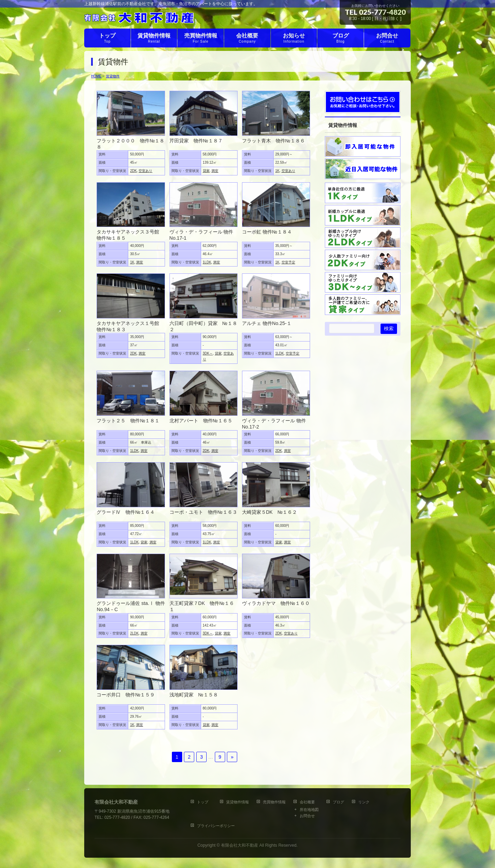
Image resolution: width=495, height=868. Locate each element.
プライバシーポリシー (216, 826)
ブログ (338, 802)
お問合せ (307, 816)
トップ (205, 802)
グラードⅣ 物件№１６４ (126, 512)
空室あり (145, 171)
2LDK (134, 633)
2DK (133, 171)
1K (277, 171)
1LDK (207, 262)
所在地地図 (309, 810)
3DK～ (208, 353)
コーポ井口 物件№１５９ (126, 695)
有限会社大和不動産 (240, 845)
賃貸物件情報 (238, 802)
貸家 (206, 171)
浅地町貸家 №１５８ (194, 695)
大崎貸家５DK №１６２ (269, 512)
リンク (364, 802)
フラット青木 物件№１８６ (273, 141)
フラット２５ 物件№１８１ (128, 421)
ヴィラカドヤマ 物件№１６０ (276, 603)
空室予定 (288, 262)
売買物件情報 (274, 802)
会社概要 (307, 802)
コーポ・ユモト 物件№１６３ (203, 512)
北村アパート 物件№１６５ (201, 421)
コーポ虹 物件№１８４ (267, 232)
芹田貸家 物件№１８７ (196, 141)
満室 (215, 171)
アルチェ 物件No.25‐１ (267, 323)
